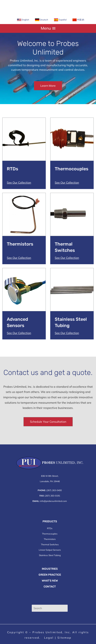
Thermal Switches (50, 544)
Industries (50, 569)
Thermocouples (50, 534)
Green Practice (50, 575)
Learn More (48, 86)
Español (60, 20)
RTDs (50, 528)
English (23, 20)
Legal (49, 638)
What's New (50, 581)
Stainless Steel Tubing (50, 555)
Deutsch (42, 20)
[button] (48, 28)
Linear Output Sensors (50, 550)
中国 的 (78, 20)
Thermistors (50, 539)
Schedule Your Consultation (48, 422)
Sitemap (64, 638)
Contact (50, 587)
